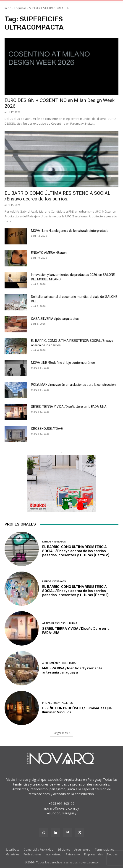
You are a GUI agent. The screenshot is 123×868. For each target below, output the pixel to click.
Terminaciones (105, 850)
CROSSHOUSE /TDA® (47, 429)
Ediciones (64, 850)
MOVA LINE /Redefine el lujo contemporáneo (63, 363)
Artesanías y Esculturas (60, 623)
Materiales (12, 854)
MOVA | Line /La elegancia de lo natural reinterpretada (70, 231)
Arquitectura (82, 850)
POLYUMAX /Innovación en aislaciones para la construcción (73, 385)
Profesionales (32, 854)
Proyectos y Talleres (58, 703)
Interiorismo (54, 854)
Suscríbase (12, 850)
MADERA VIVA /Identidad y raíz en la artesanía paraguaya (72, 670)
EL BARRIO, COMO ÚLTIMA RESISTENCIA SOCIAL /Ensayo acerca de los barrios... (58, 196)
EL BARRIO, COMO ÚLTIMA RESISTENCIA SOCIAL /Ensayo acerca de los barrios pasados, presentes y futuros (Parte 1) (75, 591)
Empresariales (93, 854)
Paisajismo (73, 854)
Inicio (8, 8)
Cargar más (62, 733)
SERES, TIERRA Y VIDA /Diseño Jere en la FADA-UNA (69, 407)
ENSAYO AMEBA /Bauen (49, 253)
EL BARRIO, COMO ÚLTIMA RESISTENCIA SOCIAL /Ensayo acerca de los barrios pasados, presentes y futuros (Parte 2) (76, 551)
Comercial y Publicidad (39, 850)
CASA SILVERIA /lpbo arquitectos (55, 319)
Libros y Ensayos (54, 542)
